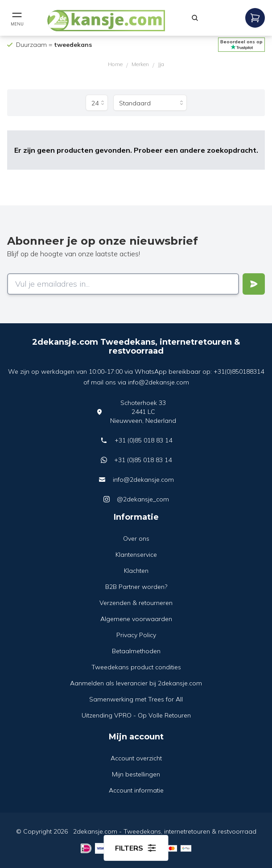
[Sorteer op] (150, 103)
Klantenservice (136, 555)
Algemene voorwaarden (136, 619)
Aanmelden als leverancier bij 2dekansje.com (136, 683)
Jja (161, 64)
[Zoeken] (195, 18)
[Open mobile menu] (17, 18)
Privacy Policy (136, 635)
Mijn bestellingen (136, 774)
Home (115, 64)
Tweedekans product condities (136, 667)
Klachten (136, 571)
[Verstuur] (254, 284)
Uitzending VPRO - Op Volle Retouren (136, 715)
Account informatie (136, 790)
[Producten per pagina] (97, 103)
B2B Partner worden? (136, 587)
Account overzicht (136, 758)
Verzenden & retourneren (136, 603)
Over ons (136, 538)
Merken (140, 64)
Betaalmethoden (136, 651)
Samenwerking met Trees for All (136, 699)
